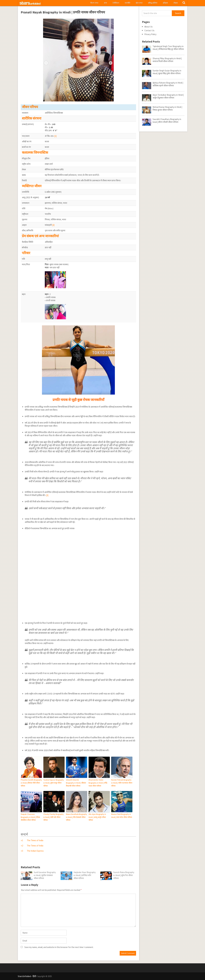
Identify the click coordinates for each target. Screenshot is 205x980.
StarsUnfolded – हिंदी (27, 976)
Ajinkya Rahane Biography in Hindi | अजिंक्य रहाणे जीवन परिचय (168, 84)
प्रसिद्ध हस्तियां (153, 3)
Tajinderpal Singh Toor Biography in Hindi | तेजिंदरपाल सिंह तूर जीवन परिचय (168, 48)
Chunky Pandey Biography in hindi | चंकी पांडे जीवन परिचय (53, 817)
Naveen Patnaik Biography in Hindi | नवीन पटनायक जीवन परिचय (122, 783)
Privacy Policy (150, 34)
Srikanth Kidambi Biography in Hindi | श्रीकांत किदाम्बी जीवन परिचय (76, 783)
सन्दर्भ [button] (24, 834)
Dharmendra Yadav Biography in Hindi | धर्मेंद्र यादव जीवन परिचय (98, 783)
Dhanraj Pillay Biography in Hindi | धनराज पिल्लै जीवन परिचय (167, 60)
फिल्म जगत (94, 3)
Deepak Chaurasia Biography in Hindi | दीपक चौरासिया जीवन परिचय (30, 817)
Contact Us (149, 30)
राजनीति (127, 3)
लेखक (176, 3)
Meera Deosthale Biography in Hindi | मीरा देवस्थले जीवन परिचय (76, 817)
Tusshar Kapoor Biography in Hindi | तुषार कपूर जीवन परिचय (54, 783)
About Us (148, 27)
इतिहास (165, 3)
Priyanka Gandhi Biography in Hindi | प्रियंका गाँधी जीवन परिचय (31, 783)
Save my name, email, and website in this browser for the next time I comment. (59, 947)
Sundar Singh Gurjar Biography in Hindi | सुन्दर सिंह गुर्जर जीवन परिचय (167, 72)
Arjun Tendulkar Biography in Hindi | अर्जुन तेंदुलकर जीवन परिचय (168, 96)
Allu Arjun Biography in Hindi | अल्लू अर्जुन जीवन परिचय (97, 817)
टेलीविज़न (116, 3)
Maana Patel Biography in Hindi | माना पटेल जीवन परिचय (122, 816)
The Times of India (35, 840)
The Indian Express (35, 851)
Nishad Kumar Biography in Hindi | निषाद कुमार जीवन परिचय (167, 108)
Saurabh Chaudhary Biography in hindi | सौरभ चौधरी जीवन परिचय (167, 121)
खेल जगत (139, 3)
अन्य (105, 3)
